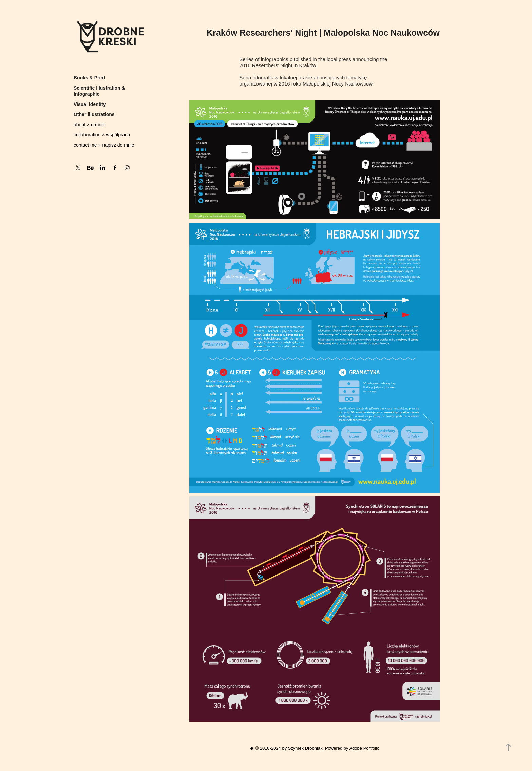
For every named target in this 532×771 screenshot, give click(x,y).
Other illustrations (94, 114)
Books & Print (89, 78)
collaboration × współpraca (102, 135)
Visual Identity (90, 104)
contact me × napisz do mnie (104, 145)
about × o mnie (89, 125)
